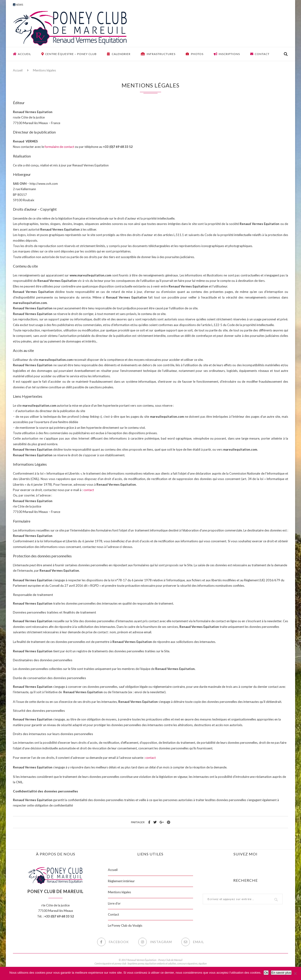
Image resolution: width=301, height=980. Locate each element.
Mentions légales (119, 892)
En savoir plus (281, 973)
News (18, 5)
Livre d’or (114, 903)
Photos (195, 54)
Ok (266, 973)
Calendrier (119, 54)
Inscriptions (227, 54)
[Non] (295, 973)
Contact (260, 54)
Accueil (22, 54)
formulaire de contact (59, 147)
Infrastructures (158, 54)
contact (89, 490)
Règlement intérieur (121, 881)
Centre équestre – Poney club (69, 54)
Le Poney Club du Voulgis (125, 925)
